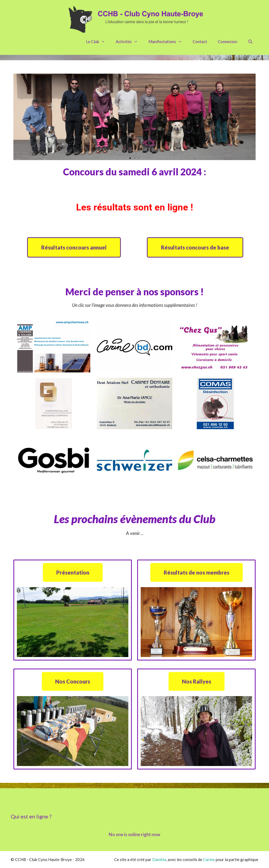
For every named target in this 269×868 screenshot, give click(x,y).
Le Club (98, 41)
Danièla (159, 859)
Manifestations (168, 41)
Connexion (227, 41)
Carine (209, 859)
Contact (200, 41)
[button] (130, 158)
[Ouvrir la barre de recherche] (250, 41)
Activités (129, 41)
